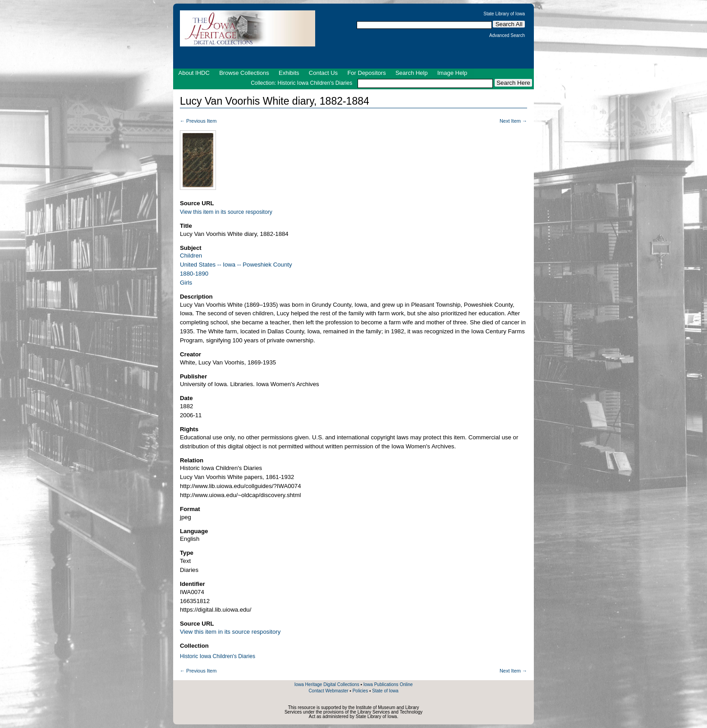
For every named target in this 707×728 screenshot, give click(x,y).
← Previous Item (198, 121)
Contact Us (323, 73)
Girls (186, 283)
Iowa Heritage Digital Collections (327, 684)
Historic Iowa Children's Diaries (218, 656)
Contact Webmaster (328, 691)
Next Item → (513, 121)
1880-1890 (194, 274)
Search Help (412, 73)
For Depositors (366, 73)
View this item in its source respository (226, 212)
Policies (360, 691)
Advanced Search (507, 36)
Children (191, 256)
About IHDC (194, 73)
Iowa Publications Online (388, 684)
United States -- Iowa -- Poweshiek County (236, 265)
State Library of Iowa (504, 14)
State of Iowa (385, 691)
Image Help (452, 73)
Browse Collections (244, 73)
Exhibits (289, 73)
